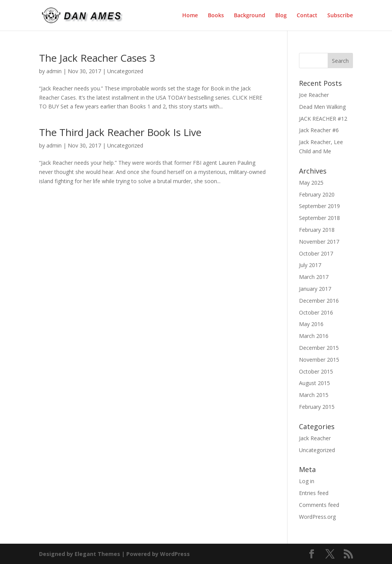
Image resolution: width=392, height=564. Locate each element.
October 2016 (316, 312)
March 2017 (314, 277)
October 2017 (316, 253)
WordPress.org (317, 517)
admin (54, 71)
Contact (307, 16)
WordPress (175, 554)
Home (190, 16)
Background (250, 16)
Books (216, 16)
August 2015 (314, 383)
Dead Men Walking (322, 107)
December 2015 (319, 348)
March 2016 (314, 336)
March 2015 (314, 395)
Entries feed (314, 493)
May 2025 (311, 183)
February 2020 (317, 194)
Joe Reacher (314, 95)
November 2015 (319, 360)
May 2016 (311, 324)
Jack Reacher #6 (319, 130)
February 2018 (317, 230)
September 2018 (319, 218)
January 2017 (315, 289)
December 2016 (319, 301)
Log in (307, 481)
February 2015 (317, 407)
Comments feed (319, 505)
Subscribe (340, 16)
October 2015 (316, 371)
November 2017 (319, 242)
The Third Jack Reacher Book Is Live (120, 132)
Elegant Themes (97, 554)
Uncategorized (125, 71)
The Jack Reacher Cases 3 (97, 58)
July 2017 (310, 265)
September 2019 (319, 206)
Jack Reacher (315, 438)
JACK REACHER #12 (323, 119)
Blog (281, 16)
